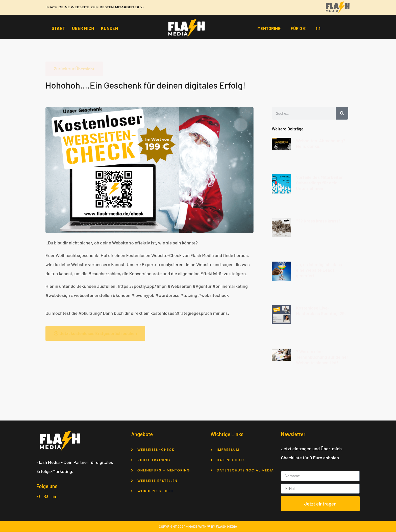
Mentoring (269, 28)
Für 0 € (298, 28)
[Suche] (342, 114)
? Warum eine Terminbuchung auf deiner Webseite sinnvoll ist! (322, 357)
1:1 (319, 28)
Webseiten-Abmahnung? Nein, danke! (321, 144)
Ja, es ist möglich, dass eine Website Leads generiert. (319, 270)
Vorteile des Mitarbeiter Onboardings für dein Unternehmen (319, 183)
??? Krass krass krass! (318, 221)
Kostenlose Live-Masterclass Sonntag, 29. (321, 311)
